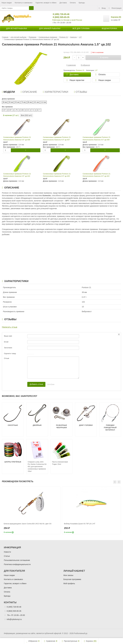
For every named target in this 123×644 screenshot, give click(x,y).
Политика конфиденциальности (17, 564)
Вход (102, 8)
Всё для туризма (81, 28)
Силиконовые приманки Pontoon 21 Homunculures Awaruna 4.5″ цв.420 (57, 175)
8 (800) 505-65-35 (60, 17)
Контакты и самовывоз (24, 3)
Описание (29, 92)
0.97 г (11, 110)
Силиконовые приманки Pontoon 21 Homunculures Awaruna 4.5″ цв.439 (96, 138)
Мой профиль (69, 583)
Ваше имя (8, 336)
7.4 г (33, 110)
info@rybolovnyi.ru (14, 619)
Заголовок (8, 348)
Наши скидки (7, 3)
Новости (7, 552)
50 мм (11, 102)
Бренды (82, 3)
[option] (31, 510)
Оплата (73, 3)
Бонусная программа (72, 579)
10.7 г (39, 110)
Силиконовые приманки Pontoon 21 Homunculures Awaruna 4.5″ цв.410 (17, 175)
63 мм (17, 102)
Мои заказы (68, 575)
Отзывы (81, 92)
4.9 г (28, 110)
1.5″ (96, 70)
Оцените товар (10, 353)
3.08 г (22, 110)
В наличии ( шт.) (11, 115)
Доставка (63, 3)
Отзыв (7, 358)
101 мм (36, 102)
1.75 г (16, 110)
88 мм (30, 102)
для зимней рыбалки (50, 28)
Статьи (7, 556)
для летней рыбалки (16, 28)
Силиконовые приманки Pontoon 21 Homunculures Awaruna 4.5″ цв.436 (17, 138)
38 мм (5, 102)
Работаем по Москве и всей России (67, 20)
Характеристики (55, 92)
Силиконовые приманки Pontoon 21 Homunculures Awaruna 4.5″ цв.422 (96, 175)
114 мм (43, 102)
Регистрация (115, 8)
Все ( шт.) (26, 115)
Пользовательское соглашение (17, 560)
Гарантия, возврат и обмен (46, 3)
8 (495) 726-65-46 (60, 14)
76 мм (23, 102)
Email (6, 342)
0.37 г (5, 110)
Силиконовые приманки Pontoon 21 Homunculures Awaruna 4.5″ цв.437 (57, 138)
